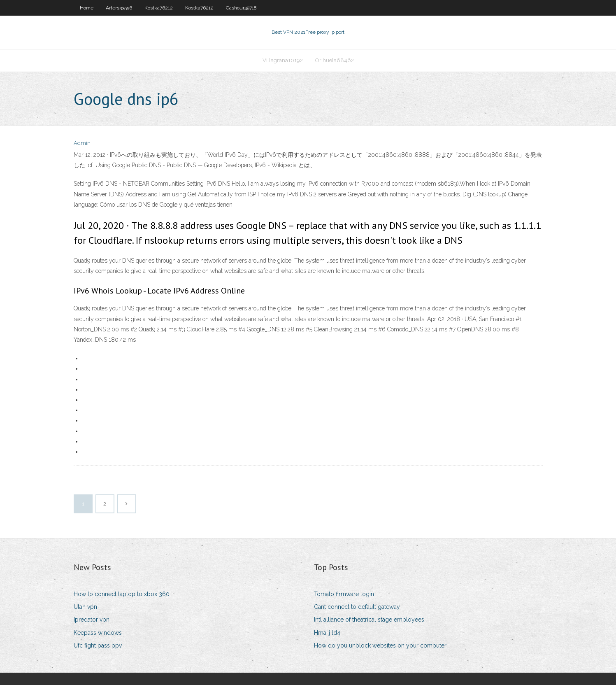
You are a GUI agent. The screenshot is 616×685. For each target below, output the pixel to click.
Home (87, 8)
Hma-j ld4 (327, 633)
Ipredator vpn (92, 620)
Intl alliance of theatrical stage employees (369, 620)
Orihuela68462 (335, 60)
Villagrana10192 (283, 60)
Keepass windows (98, 633)
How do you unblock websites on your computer (380, 645)
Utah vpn (85, 607)
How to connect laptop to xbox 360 (122, 594)
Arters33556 (119, 8)
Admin (82, 143)
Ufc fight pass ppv (98, 645)
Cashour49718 (241, 8)
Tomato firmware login (344, 594)
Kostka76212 (159, 8)
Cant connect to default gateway (357, 607)
